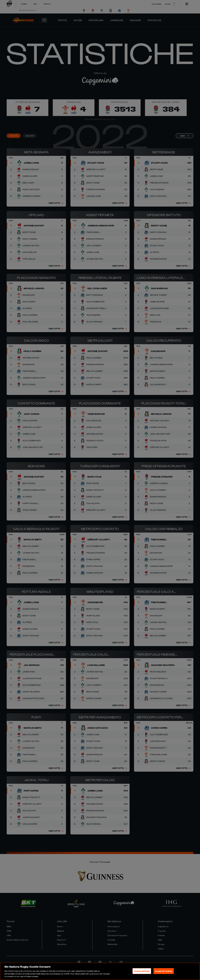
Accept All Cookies (164, 971)
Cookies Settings (142, 971)
